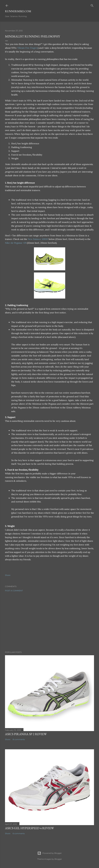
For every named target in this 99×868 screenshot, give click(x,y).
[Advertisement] (49, 621)
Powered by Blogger (50, 853)
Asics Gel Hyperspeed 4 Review (29, 828)
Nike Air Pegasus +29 (16, 243)
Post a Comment (14, 591)
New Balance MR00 (38, 239)
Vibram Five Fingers (28, 48)
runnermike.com (18, 11)
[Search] (92, 5)
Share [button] (8, 575)
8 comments (19, 739)
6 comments (19, 833)
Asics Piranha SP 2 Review (26, 734)
